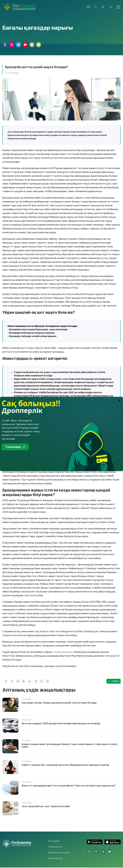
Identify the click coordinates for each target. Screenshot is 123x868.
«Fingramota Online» (63, 652)
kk (87, 7)
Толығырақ (15, 447)
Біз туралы (54, 841)
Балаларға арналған (59, 853)
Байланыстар (55, 859)
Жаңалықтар (55, 847)
